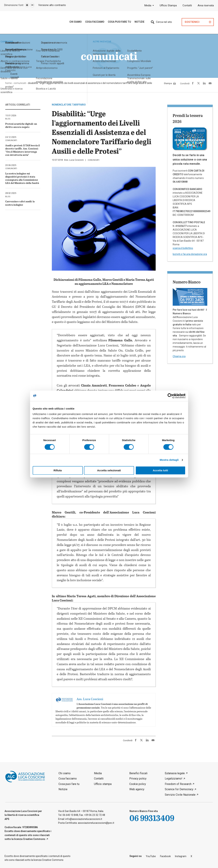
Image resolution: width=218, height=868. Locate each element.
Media (148, 5)
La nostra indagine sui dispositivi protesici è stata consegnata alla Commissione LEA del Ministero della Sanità (22, 178)
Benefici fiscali (138, 773)
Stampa (170, 84)
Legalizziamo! (174, 779)
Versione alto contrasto (52, 5)
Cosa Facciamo (95, 22)
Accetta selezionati (109, 470)
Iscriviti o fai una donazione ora (190, 254)
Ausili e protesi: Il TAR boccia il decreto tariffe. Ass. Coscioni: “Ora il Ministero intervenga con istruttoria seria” (22, 150)
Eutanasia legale (175, 773)
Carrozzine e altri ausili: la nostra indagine (20, 203)
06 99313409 (152, 818)
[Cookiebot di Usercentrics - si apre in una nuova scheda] (170, 396)
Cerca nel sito (164, 22)
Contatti (187, 5)
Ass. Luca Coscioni (74, 160)
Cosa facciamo (68, 779)
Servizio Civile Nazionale (180, 795)
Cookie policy (138, 784)
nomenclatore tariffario (69, 105)
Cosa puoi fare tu (119, 22)
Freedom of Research (178, 784)
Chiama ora (179, 356)
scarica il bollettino (183, 248)
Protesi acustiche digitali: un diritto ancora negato (21, 125)
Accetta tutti (160, 470)
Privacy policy (138, 779)
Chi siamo (76, 22)
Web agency (137, 789)
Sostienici (192, 22)
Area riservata (206, 5)
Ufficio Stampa (168, 5)
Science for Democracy (179, 789)
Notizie (139, 22)
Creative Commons (34, 839)
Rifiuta (58, 470)
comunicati (94, 160)
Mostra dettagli (169, 460)
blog (8, 119)
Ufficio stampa (103, 784)
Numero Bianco (187, 282)
